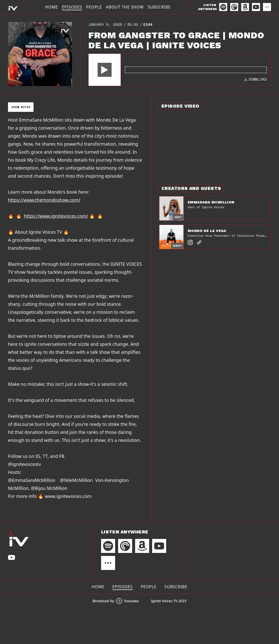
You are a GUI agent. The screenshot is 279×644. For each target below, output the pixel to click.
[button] (105, 70)
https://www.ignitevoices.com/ (56, 216)
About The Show (125, 7)
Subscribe (159, 7)
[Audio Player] (180, 70)
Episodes (72, 7)
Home (52, 7)
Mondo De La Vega (207, 231)
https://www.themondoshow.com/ (44, 200)
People (94, 7)
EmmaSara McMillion (211, 202)
